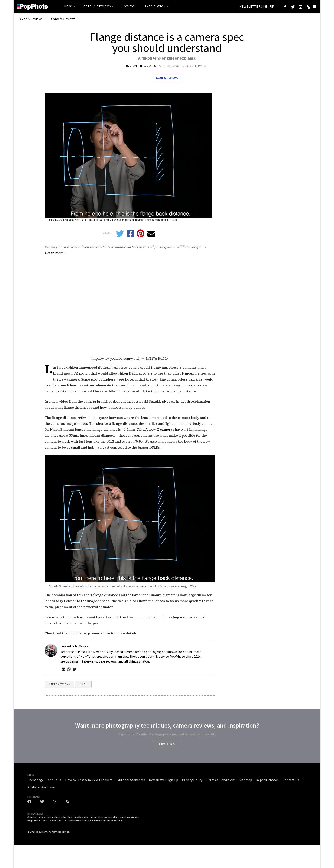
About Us (54, 780)
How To (128, 6)
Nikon (121, 617)
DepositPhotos (267, 780)
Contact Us (291, 780)
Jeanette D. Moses (143, 66)
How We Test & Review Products (89, 780)
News (69, 6)
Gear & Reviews (97, 6)
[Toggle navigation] (314, 6)
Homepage (36, 780)
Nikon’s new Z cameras (155, 430)
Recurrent (42, 832)
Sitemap (246, 780)
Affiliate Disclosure (42, 787)
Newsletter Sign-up (257, 7)
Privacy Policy (192, 780)
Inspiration (156, 6)
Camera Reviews (63, 19)
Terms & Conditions (221, 780)
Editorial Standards (131, 780)
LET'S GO (167, 744)
